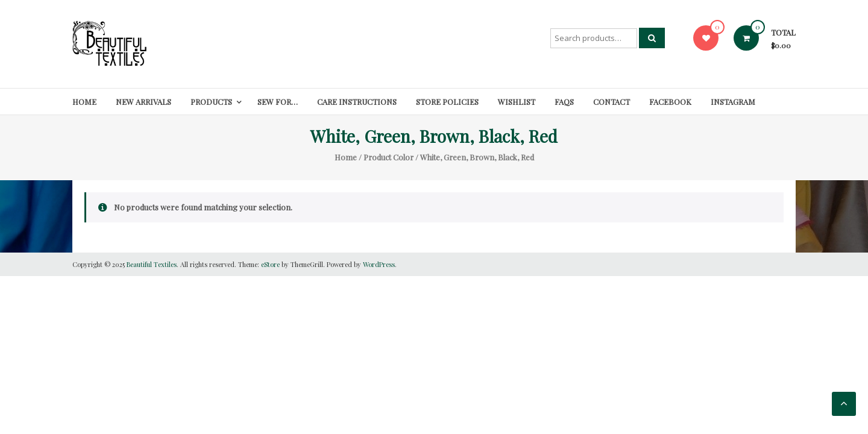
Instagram (733, 102)
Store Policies (447, 102)
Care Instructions (357, 102)
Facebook (670, 102)
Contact (612, 102)
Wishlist (517, 102)
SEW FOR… (278, 102)
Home (84, 102)
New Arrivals (143, 102)
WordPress (379, 264)
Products (211, 102)
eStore (270, 264)
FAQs (564, 102)
